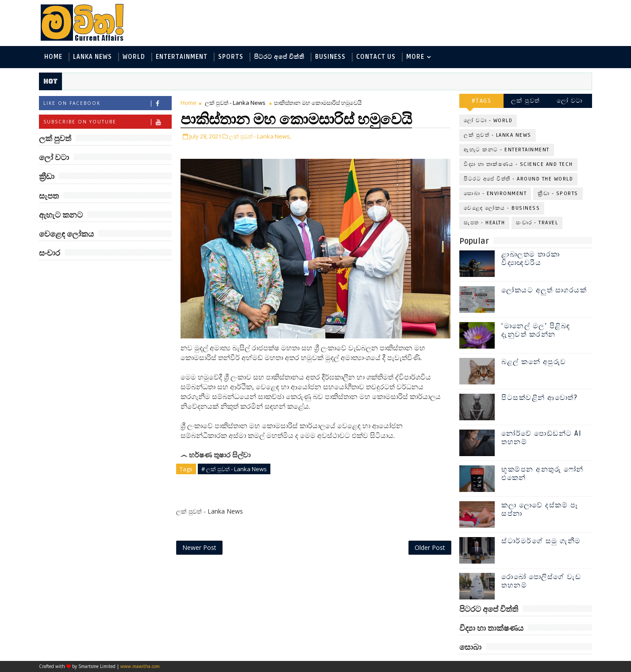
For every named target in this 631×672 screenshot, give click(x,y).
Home (53, 57)
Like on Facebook (107, 103)
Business (330, 57)
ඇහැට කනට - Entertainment (507, 150)
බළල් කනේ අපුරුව (534, 362)
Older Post (430, 547)
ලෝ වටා (570, 101)
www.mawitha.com (140, 666)
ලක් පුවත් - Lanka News (235, 103)
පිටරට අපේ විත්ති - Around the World (518, 179)
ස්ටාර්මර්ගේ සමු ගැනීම (541, 541)
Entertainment (182, 57)
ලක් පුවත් (526, 101)
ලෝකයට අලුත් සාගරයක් (544, 290)
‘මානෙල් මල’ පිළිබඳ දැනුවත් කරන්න (536, 330)
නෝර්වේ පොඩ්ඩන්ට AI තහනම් (541, 438)
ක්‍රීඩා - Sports (558, 194)
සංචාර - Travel (537, 223)
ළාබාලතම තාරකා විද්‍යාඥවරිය (531, 259)
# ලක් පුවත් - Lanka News (234, 469)
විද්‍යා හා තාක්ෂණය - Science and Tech (518, 164)
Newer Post (199, 547)
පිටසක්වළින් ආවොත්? (539, 398)
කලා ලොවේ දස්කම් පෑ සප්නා (540, 509)
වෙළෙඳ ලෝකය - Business (502, 208)
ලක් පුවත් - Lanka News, (260, 136)
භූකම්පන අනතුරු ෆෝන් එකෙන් (543, 474)
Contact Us (376, 57)
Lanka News (92, 57)
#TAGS (482, 101)
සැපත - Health (484, 223)
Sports (231, 57)
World (134, 57)
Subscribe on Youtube (107, 122)
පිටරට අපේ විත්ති (279, 57)
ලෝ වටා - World (488, 121)
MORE (415, 57)
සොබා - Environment (495, 194)
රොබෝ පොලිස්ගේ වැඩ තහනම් (541, 581)
